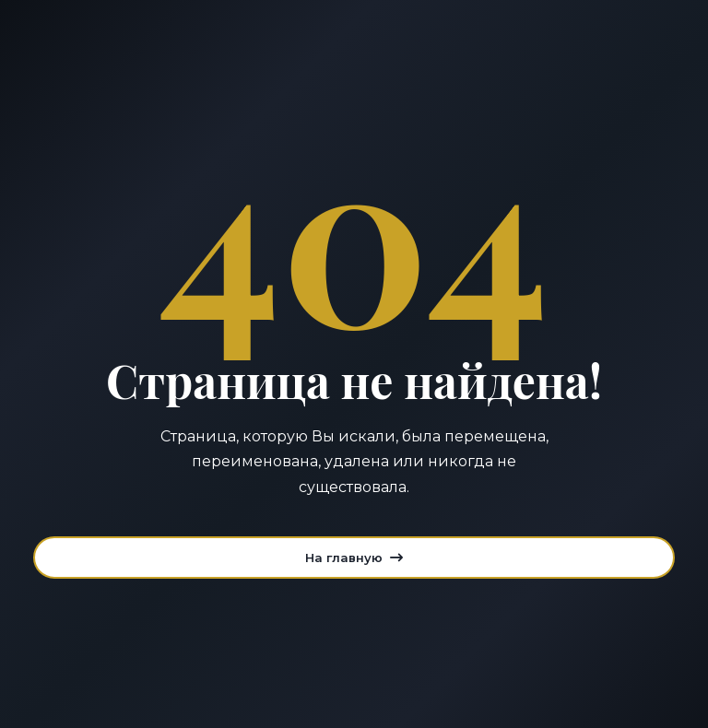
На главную (354, 558)
